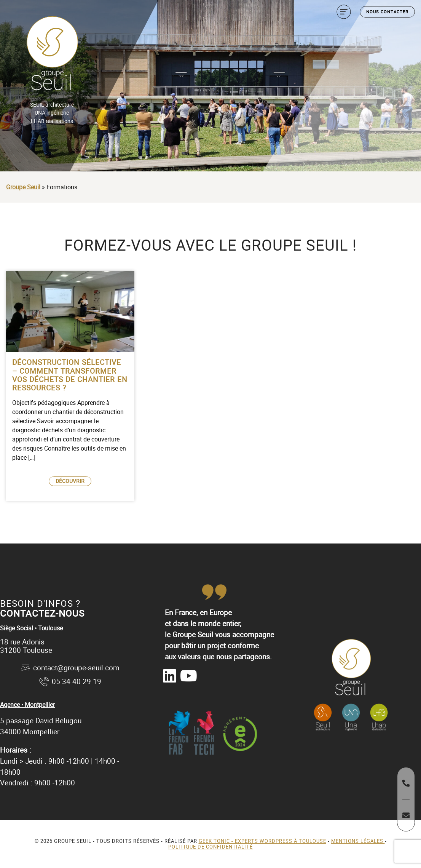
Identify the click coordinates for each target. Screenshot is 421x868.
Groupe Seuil (23, 187)
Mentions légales (358, 841)
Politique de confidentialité (210, 847)
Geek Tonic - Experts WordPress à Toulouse (262, 841)
